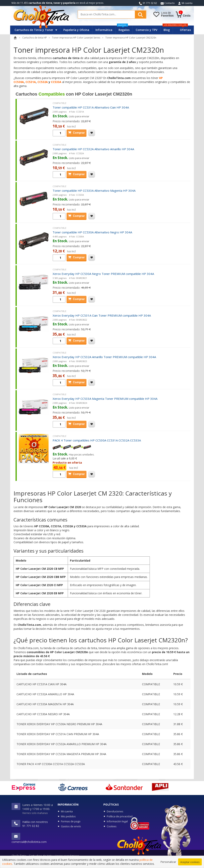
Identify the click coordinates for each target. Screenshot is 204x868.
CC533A (56, 82)
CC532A (43, 82)
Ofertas (185, 30)
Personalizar (168, 862)
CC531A (31, 82)
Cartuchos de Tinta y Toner (36, 30)
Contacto (168, 3)
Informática (104, 30)
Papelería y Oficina (76, 30)
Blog (167, 30)
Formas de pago (71, 821)
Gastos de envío (71, 826)
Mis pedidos (68, 816)
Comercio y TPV (147, 30)
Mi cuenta (187, 3)
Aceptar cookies (190, 862)
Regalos (123, 29)
